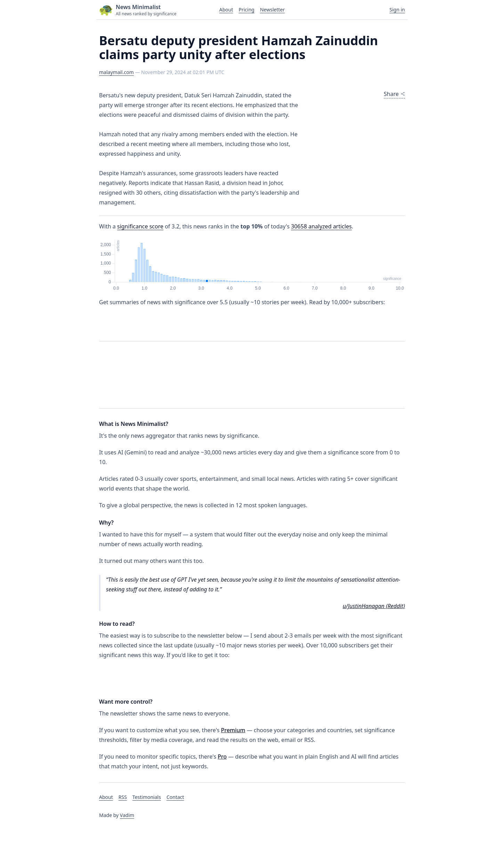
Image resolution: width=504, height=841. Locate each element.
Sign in (397, 10)
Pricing (246, 10)
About (226, 10)
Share (394, 94)
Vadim (127, 815)
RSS (123, 797)
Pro (222, 757)
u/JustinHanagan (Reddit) (374, 606)
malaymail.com (116, 72)
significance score (140, 226)
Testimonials (147, 797)
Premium (233, 730)
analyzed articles (321, 226)
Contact (175, 797)
